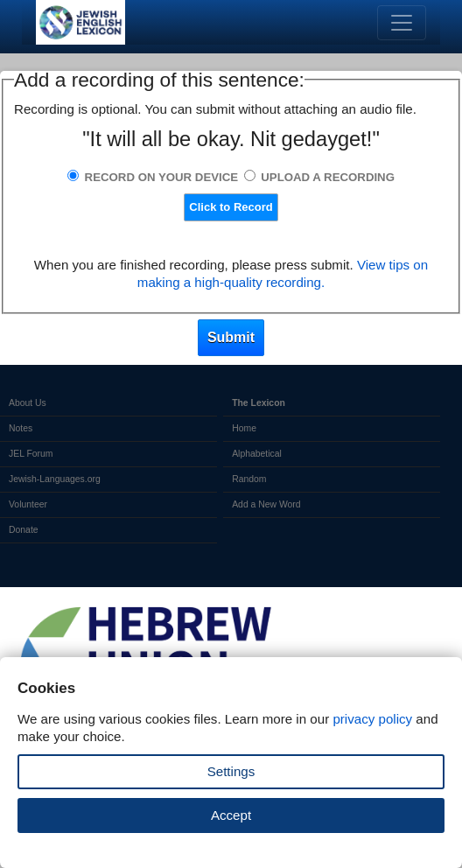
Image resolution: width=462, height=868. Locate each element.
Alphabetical (257, 454)
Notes (21, 428)
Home (244, 428)
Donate (24, 530)
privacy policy (372, 719)
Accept (231, 815)
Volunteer (28, 504)
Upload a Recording (328, 177)
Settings (231, 771)
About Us (28, 403)
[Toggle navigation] (402, 23)
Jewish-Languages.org (55, 479)
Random (249, 479)
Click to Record (231, 207)
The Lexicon (259, 403)
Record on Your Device (162, 177)
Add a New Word (266, 504)
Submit (231, 337)
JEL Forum (31, 454)
